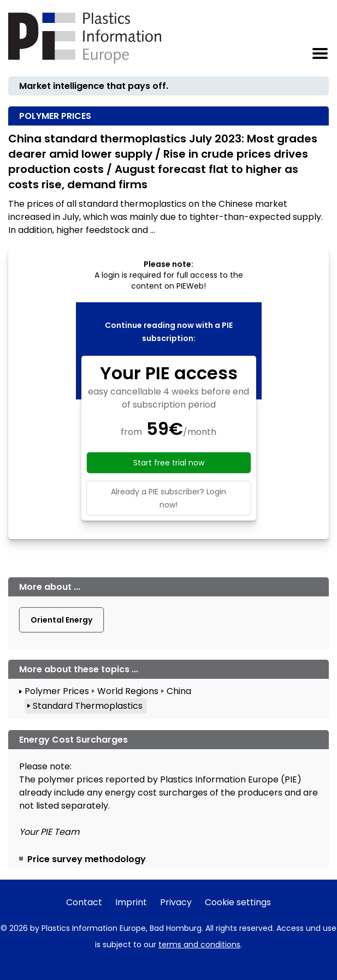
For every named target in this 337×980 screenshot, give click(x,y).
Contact (84, 902)
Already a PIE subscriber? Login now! (168, 498)
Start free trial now (169, 463)
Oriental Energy (61, 620)
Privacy (176, 902)
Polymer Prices (57, 691)
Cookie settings (238, 902)
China (179, 691)
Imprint (131, 902)
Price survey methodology (87, 859)
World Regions (128, 691)
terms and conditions (199, 945)
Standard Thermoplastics (88, 706)
